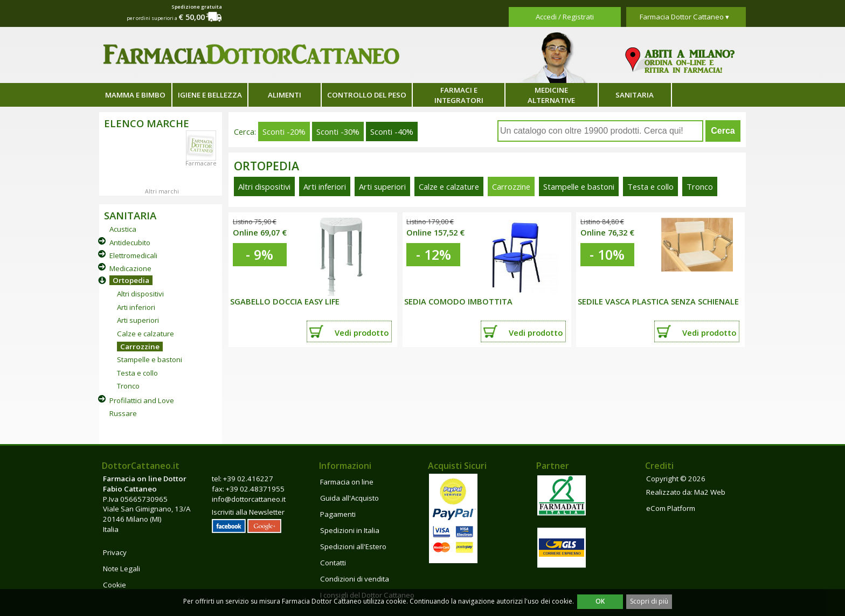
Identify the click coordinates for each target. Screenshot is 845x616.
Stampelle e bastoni (150, 359)
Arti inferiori (136, 307)
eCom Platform (671, 508)
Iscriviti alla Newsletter (248, 512)
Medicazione (130, 268)
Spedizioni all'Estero (353, 546)
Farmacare (201, 163)
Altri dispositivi (140, 294)
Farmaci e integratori (459, 95)
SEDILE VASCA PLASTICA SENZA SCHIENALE (658, 301)
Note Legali (122, 569)
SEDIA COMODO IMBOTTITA (458, 301)
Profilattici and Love (142, 400)
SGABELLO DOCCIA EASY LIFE (285, 301)
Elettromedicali (133, 255)
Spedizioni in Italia (350, 530)
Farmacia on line (347, 482)
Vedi (362, 333)
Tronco (128, 386)
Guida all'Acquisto (349, 498)
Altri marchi (162, 191)
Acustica (123, 229)
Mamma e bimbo (135, 95)
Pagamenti (338, 514)
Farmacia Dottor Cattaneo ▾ (684, 17)
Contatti (333, 563)
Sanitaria (635, 95)
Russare (123, 413)
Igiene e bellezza (210, 95)
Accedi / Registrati (565, 17)
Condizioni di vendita (355, 579)
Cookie (115, 585)
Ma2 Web (710, 492)
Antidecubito (130, 243)
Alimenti (285, 95)
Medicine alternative (551, 95)
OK (600, 601)
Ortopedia (131, 280)
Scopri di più (649, 601)
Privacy (115, 552)
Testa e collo (137, 373)
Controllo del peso (367, 95)
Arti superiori (138, 320)
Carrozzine (140, 347)
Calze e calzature (146, 334)
